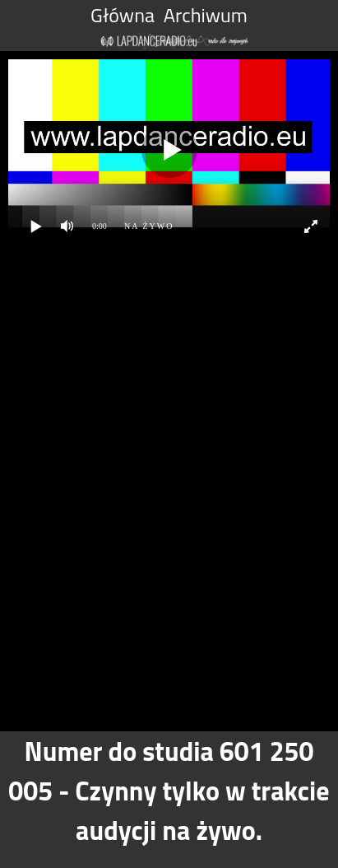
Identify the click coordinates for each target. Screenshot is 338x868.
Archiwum (206, 15)
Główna (123, 15)
